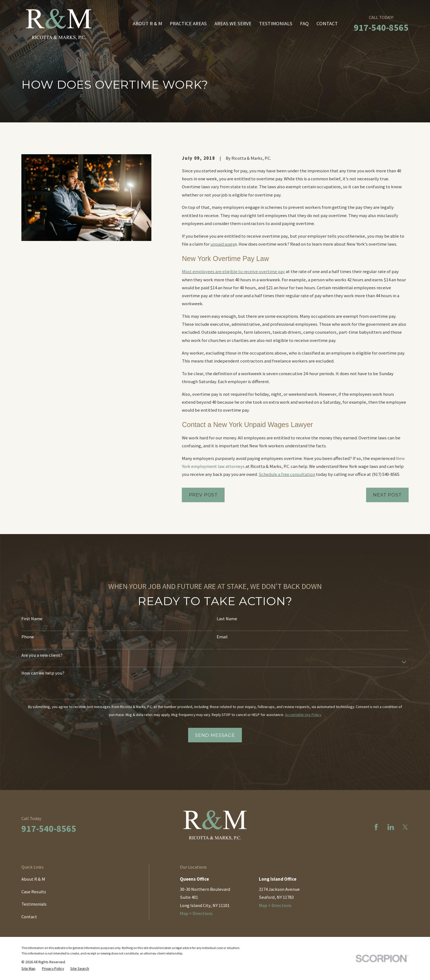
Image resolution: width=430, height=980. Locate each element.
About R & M (33, 879)
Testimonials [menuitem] (276, 23)
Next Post (387, 495)
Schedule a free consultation (287, 474)
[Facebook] (376, 827)
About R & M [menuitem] (147, 23)
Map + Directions (196, 913)
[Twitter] (405, 827)
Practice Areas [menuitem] (188, 23)
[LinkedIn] (391, 827)
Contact (29, 917)
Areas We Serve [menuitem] (233, 23)
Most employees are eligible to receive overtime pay (233, 272)
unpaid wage (223, 244)
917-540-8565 (381, 27)
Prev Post (203, 495)
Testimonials (34, 904)
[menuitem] (28, 968)
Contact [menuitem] (327, 23)
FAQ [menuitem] (304, 23)
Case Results (34, 892)
